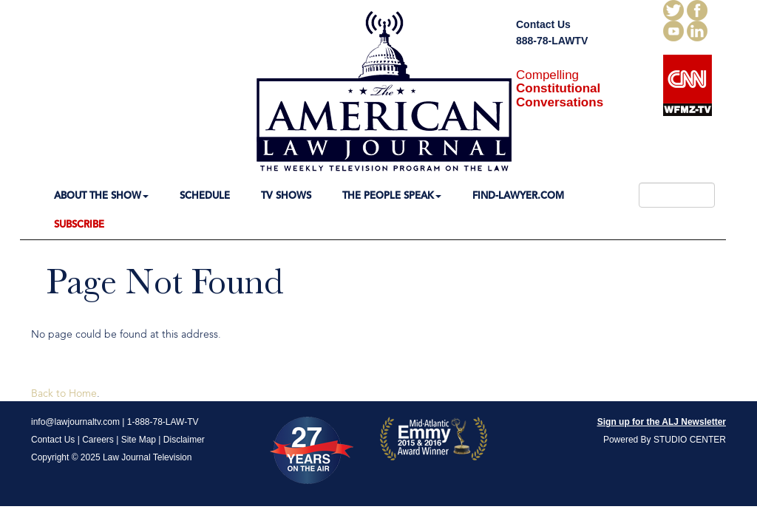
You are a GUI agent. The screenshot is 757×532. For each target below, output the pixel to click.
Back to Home (64, 394)
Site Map (139, 440)
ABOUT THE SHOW (101, 196)
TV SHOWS (286, 196)
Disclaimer (184, 440)
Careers (98, 440)
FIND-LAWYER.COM (518, 196)
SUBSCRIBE (79, 225)
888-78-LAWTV (552, 41)
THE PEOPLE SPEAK (392, 196)
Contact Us (543, 24)
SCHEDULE (205, 196)
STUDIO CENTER (690, 440)
